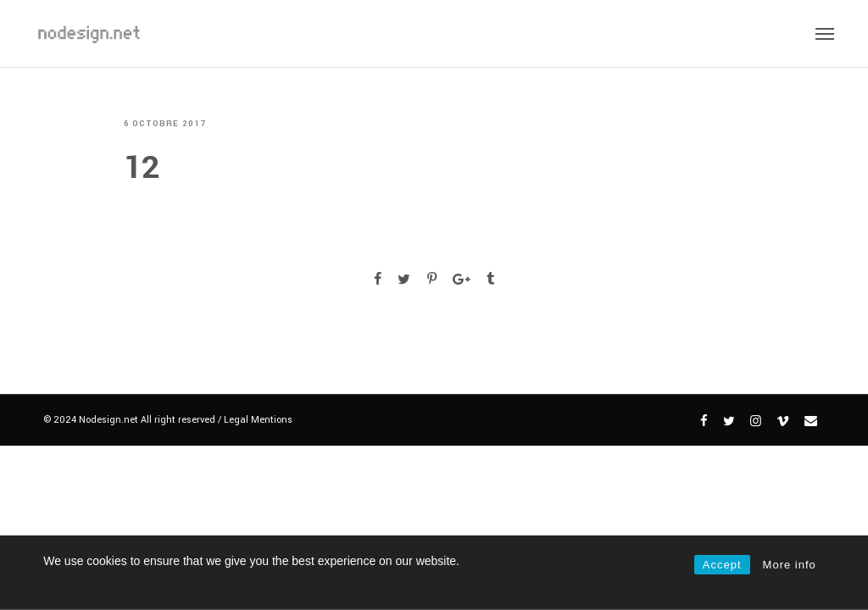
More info (790, 565)
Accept (722, 565)
